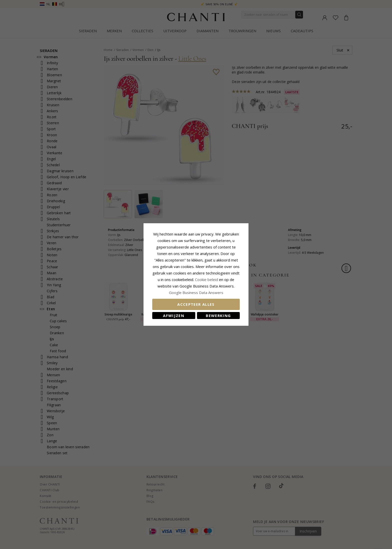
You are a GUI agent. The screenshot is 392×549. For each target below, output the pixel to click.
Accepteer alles (196, 304)
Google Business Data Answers (196, 292)
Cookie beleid (207, 279)
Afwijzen (174, 315)
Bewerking (218, 315)
